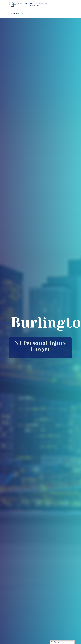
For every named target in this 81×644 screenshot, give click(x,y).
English (56, 642)
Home (12, 13)
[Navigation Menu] (70, 4)
